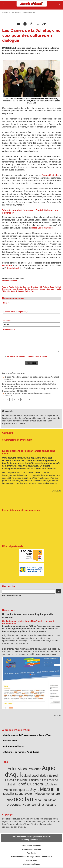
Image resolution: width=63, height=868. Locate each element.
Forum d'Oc (38, 780)
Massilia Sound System (19, 794)
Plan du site (32, 853)
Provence (28, 805)
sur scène (7, 265)
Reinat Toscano (46, 805)
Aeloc (12, 769)
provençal (14, 805)
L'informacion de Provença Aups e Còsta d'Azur (27, 735)
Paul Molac (49, 800)
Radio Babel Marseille (42, 228)
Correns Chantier (30, 287)
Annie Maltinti (15, 287)
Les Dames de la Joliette (25, 289)
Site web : (7, 321)
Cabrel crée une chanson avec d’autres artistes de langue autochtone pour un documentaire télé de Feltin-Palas (29, 384)
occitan (23, 799)
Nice (10, 800)
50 (30, 400)
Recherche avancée (12, 595)
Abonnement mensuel (31, 849)
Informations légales (14, 746)
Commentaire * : (10, 329)
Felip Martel (21, 780)
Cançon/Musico (29, 13)
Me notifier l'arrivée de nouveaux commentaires (27, 356)
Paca (37, 800)
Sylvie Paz (29, 291)
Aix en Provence (30, 769)
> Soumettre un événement (17, 440)
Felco (9, 780)
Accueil (5, 13)
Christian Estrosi (47, 776)
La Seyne (33, 790)
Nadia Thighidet (17, 291)
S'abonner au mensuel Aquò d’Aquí (21, 752)
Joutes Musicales (50, 175)
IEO (47, 784)
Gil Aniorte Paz (46, 287)
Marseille (50, 789)
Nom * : (6, 303)
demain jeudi (13, 268)
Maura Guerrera (47, 289)
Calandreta (29, 776)
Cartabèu (8, 433)
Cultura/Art (15, 13)
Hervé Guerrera (29, 784)
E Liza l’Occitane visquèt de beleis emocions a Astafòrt (30, 377)
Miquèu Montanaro (47, 794)
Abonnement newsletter (31, 845)
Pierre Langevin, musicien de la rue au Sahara (26, 393)
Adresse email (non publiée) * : (16, 312)
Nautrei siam (10, 741)
